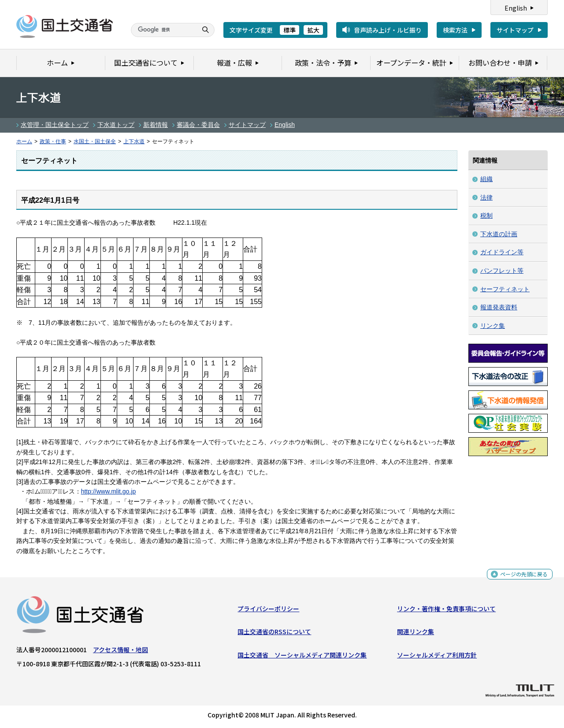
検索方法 (455, 30)
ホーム (24, 141)
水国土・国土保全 (95, 141)
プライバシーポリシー (268, 611)
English (516, 8)
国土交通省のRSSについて (274, 634)
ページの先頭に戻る (521, 579)
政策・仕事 (53, 141)
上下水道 (134, 141)
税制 (486, 215)
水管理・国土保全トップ (55, 125)
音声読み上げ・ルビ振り (388, 30)
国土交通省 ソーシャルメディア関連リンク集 (302, 657)
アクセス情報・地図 (121, 652)
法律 (486, 197)
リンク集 (493, 326)
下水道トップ (116, 125)
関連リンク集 (416, 634)
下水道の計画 (499, 234)
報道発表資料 (499, 307)
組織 (486, 179)
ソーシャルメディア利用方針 (437, 657)
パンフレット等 (502, 271)
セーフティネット (505, 289)
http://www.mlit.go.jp (109, 491)
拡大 (313, 30)
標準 (289, 30)
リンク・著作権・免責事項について (446, 611)
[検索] (163, 30)
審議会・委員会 (198, 125)
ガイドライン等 (502, 252)
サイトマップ (515, 30)
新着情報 (156, 125)
